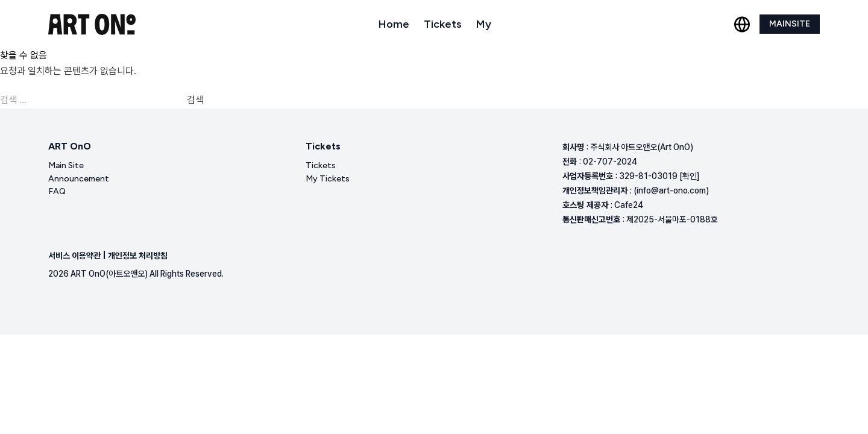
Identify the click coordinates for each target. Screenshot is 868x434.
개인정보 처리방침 (138, 256)
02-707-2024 (610, 162)
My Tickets (328, 179)
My (484, 24)
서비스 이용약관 (74, 256)
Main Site (66, 165)
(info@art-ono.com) (671, 190)
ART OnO (70, 146)
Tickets (443, 24)
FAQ (57, 191)
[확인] (690, 176)
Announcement (79, 179)
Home (394, 24)
